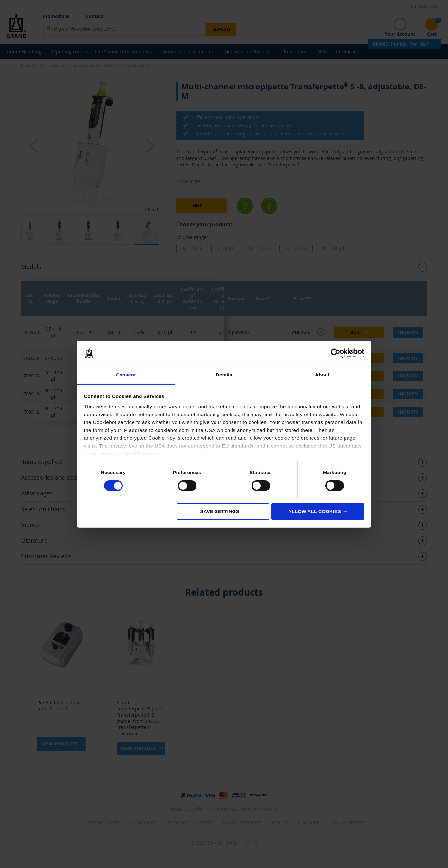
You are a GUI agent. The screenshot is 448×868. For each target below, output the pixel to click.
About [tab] (322, 375)
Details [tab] (224, 375)
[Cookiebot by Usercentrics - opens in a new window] (336, 353)
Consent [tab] (126, 375)
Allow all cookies (315, 511)
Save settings (220, 511)
